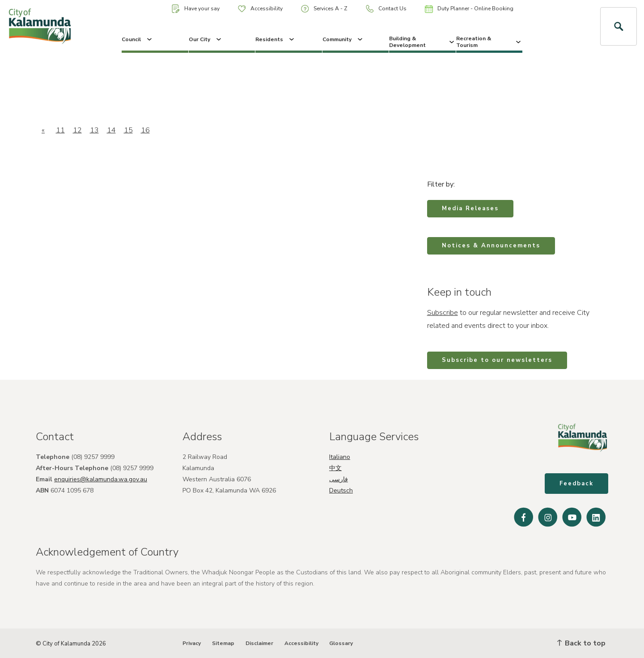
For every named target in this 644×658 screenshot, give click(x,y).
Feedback (576, 484)
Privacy (192, 643)
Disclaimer (259, 643)
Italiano (340, 457)
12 (77, 130)
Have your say (196, 9)
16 (145, 130)
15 (128, 130)
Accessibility (260, 8)
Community (343, 39)
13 (94, 130)
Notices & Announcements (491, 246)
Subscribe (443, 313)
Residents (275, 39)
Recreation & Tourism (489, 42)
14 (111, 130)
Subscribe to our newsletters (497, 360)
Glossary (341, 643)
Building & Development (422, 42)
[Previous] (43, 130)
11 (60, 130)
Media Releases (470, 208)
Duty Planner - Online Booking (469, 9)
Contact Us (386, 9)
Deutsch (341, 490)
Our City (206, 39)
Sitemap (223, 643)
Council (138, 39)
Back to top (581, 643)
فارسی (339, 479)
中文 (335, 468)
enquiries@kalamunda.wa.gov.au (101, 479)
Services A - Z (324, 9)
